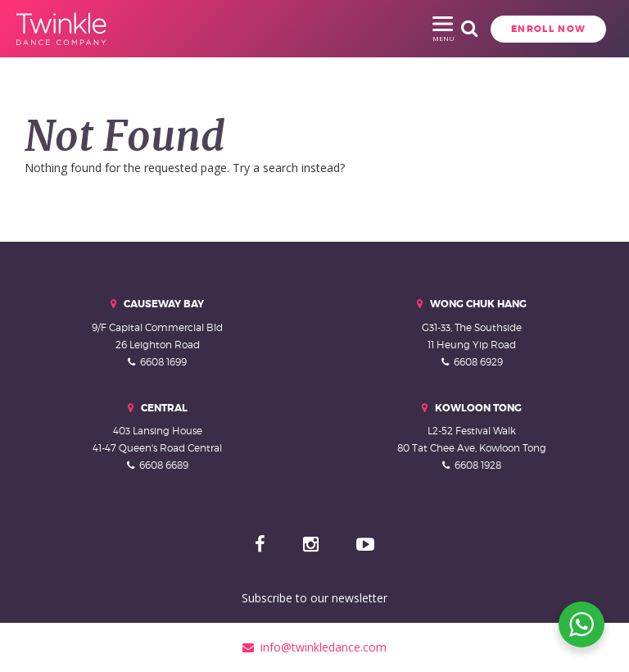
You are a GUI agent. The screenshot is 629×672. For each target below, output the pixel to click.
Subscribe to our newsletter (314, 598)
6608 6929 (478, 362)
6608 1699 (163, 362)
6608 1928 (478, 465)
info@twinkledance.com (314, 647)
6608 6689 (164, 465)
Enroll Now (467, 29)
